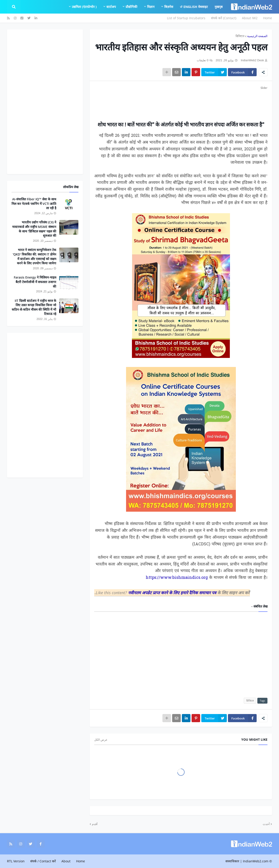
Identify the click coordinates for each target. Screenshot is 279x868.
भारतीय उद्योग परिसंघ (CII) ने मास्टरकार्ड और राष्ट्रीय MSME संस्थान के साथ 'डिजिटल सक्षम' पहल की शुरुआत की (34, 229)
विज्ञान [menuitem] (151, 7)
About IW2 (250, 18)
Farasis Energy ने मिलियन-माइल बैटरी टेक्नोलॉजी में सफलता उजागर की (35, 282)
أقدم (95, 824)
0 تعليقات (203, 60)
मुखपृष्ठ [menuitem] (219, 7)
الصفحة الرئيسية (257, 36)
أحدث (266, 824)
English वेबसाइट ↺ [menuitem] (194, 7)
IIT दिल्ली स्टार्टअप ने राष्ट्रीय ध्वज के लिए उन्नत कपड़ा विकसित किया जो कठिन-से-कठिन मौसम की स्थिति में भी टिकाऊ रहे (34, 307)
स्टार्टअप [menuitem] (111, 7)
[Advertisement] (181, 101)
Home (268, 18)
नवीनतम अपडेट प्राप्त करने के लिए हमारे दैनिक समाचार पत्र (173, 593)
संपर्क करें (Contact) (224, 18)
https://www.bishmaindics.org (177, 578)
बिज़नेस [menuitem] (169, 7)
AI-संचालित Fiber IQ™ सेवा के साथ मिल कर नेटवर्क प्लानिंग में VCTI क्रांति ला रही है (34, 203)
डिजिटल (240, 36)
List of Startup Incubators (186, 18)
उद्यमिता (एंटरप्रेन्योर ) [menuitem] (84, 7)
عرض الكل (101, 740)
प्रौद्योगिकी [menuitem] (131, 7)
